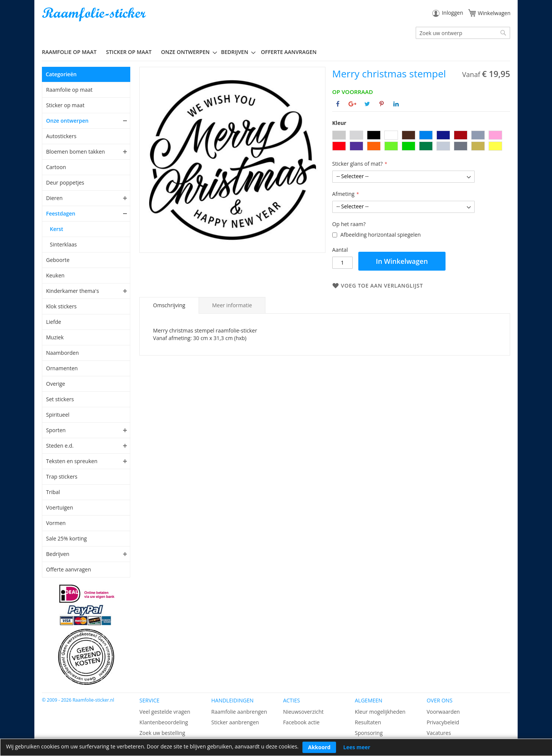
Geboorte (58, 260)
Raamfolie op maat (69, 90)
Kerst (56, 229)
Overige (56, 384)
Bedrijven (58, 554)
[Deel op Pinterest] (382, 104)
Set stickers (60, 399)
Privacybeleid (443, 722)
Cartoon (56, 167)
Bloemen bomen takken (76, 152)
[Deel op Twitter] (367, 104)
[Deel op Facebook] (338, 104)
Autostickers (61, 136)
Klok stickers (61, 306)
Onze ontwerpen (67, 121)
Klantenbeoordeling (164, 722)
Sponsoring (369, 733)
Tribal (53, 492)
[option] (339, 135)
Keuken (55, 275)
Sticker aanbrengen (235, 722)
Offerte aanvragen (69, 569)
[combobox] (463, 33)
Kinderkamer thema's (72, 291)
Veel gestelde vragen (165, 712)
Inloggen (452, 13)
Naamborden (62, 353)
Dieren (54, 198)
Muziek (55, 337)
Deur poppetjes (65, 182)
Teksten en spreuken (72, 461)
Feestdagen (61, 213)
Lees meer (357, 747)
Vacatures (439, 733)
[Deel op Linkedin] (396, 104)
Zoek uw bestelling (162, 733)
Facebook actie (301, 722)
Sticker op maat (65, 105)
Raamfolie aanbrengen (239, 712)
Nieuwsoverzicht (303, 712)
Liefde (54, 322)
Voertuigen (60, 507)
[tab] (169, 305)
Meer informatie (232, 305)
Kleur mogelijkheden (380, 712)
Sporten (56, 430)
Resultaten (368, 722)
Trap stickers (62, 477)
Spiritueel (58, 415)
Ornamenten (62, 368)
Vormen (56, 523)
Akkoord (319, 747)
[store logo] (95, 15)
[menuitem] (72, 52)
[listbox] (421, 142)
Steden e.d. (60, 446)
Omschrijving (169, 305)
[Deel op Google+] (352, 104)
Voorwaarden (443, 712)
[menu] (276, 52)
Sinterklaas (63, 244)
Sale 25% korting (66, 538)
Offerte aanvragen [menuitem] (289, 52)
